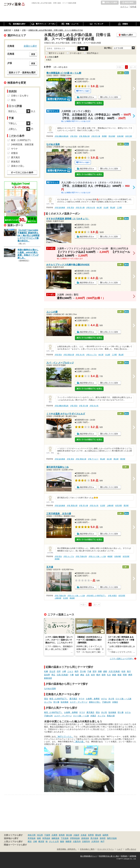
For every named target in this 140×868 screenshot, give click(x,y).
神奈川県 (32, 835)
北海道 (84, 835)
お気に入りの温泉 (110, 3)
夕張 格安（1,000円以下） (96, 596)
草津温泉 (32, 838)
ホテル (104, 699)
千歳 (89, 671)
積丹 (77, 671)
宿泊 (46, 699)
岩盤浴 (14, 153)
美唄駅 (104, 136)
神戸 (102, 841)
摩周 (130, 675)
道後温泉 (85, 838)
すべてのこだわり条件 (22, 172)
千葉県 (47, 835)
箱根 (39, 838)
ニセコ (70, 671)
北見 (88, 675)
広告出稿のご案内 (87, 849)
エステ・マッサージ (79, 702)
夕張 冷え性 (91, 208)
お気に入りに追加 (111, 97)
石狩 (59, 671)
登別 (95, 671)
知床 (77, 675)
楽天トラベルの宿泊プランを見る (89, 103)
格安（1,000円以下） (59, 699)
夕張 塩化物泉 (60, 208)
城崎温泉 (55, 838)
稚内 (98, 675)
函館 (105, 671)
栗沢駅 (123, 459)
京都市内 (86, 841)
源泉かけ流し (95, 702)
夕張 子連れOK (81, 556)
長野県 (91, 835)
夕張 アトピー (93, 459)
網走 (82, 675)
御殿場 (68, 841)
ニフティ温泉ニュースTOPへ (122, 659)
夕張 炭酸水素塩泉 (62, 136)
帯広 (53, 675)
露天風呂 (73, 699)
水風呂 (115, 702)
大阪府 (76, 835)
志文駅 (103, 506)
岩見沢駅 (119, 506)
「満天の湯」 (79, 742)
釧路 (114, 675)
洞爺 (100, 671)
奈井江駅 (129, 136)
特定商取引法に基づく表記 (109, 856)
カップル (48, 702)
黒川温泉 (94, 838)
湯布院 (103, 838)
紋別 (93, 675)
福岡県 (105, 835)
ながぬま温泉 (50, 688)
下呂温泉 (65, 838)
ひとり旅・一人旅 (123, 699)
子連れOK (106, 702)
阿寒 (125, 675)
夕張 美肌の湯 (84, 136)
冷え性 (111, 699)
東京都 (69, 835)
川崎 (35, 841)
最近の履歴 (128, 3)
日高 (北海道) (63, 675)
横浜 (30, 841)
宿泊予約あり (93, 53)
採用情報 (133, 856)
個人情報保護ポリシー (89, 856)
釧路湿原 (48, 678)
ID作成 (133, 7)
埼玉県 (40, 835)
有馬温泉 (46, 838)
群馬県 (62, 835)
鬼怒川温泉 (112, 838)
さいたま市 (54, 841)
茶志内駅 (112, 136)
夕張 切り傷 (96, 136)
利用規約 (124, 856)
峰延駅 (110, 556)
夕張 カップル (91, 355)
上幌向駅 (110, 506)
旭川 (129, 671)
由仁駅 (99, 208)
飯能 (62, 841)
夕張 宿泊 (74, 136)
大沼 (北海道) (114, 671)
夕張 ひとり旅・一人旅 (97, 556)
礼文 (109, 675)
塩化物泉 (65, 702)
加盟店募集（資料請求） (67, 849)
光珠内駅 (120, 136)
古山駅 (106, 208)
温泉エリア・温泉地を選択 (22, 72)
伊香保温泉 (75, 838)
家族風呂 (16, 162)
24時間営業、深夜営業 (22, 145)
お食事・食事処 (93, 699)
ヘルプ (119, 849)
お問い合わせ (131, 849)
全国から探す (30, 46)
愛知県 (98, 835)
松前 (123, 671)
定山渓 (52, 671)
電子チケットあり (57, 53)
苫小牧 (83, 671)
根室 (120, 675)
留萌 (104, 675)
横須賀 (41, 841)
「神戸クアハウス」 (65, 737)
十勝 (72, 675)
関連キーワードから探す (15, 845)
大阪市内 (77, 841)
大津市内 (95, 841)
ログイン (124, 7)
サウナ (82, 699)
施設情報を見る (86, 97)
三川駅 (119, 208)
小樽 (64, 671)
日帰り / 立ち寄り (20, 96)
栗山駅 (113, 208)
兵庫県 (54, 835)
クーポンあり (76, 53)
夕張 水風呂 (112, 596)
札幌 (46, 671)
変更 (33, 54)
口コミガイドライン (106, 849)
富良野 (47, 675)
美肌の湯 (111, 716)
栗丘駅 (116, 459)
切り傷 (56, 702)
